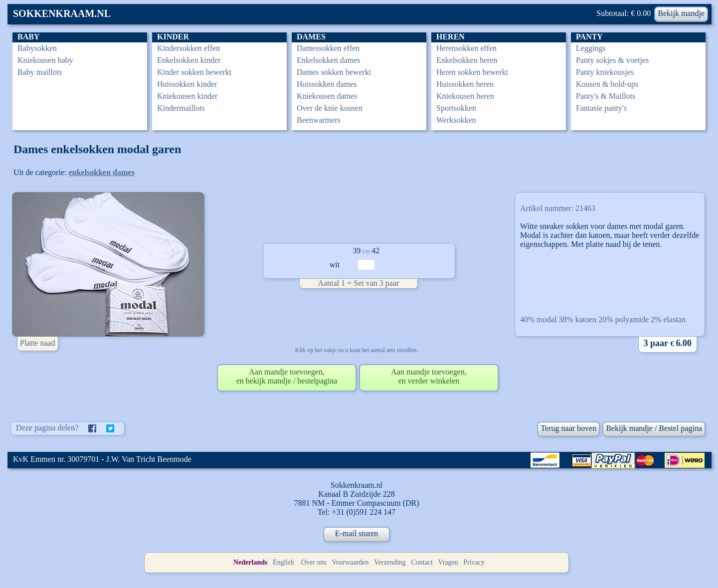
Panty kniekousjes (605, 72)
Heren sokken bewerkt (472, 72)
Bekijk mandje (681, 13)
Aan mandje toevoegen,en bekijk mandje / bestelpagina (287, 376)
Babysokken (37, 48)
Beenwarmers (319, 120)
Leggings (591, 48)
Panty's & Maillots (606, 96)
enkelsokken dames (102, 172)
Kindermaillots (181, 108)
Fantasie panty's (601, 108)
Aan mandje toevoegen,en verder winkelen (429, 376)
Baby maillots (40, 72)
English (283, 562)
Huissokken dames (327, 84)
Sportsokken (456, 108)
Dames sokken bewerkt (334, 72)
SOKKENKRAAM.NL (62, 13)
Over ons (314, 562)
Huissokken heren (465, 84)
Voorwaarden (350, 562)
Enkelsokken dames (329, 60)
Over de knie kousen (330, 108)
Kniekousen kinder (187, 96)
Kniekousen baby (45, 60)
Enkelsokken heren (467, 60)
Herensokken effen (466, 48)
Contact (422, 562)
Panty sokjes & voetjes (612, 60)
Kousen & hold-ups (607, 84)
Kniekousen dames (327, 96)
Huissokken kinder (187, 84)
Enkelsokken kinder (189, 60)
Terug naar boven (568, 428)
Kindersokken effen (188, 48)
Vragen (448, 562)
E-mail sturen (357, 533)
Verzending (390, 562)
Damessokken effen (328, 48)
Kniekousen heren (465, 96)
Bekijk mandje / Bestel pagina (654, 428)
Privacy (474, 562)
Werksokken (456, 120)
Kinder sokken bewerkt (194, 72)
